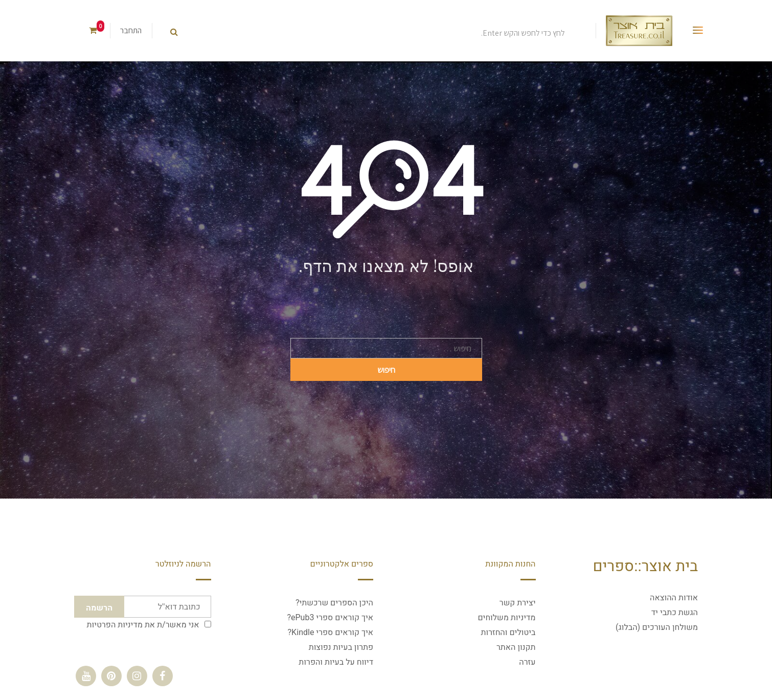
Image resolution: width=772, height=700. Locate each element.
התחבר (131, 30)
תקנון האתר (516, 647)
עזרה (527, 662)
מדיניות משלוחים (506, 618)
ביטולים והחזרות (508, 633)
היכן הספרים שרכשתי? (334, 603)
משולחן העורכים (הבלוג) (657, 627)
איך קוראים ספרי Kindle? (331, 633)
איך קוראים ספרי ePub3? (330, 618)
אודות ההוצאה (674, 598)
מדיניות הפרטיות (115, 625)
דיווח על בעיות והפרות (336, 662)
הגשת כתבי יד (675, 613)
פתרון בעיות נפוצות (341, 647)
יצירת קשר (518, 603)
